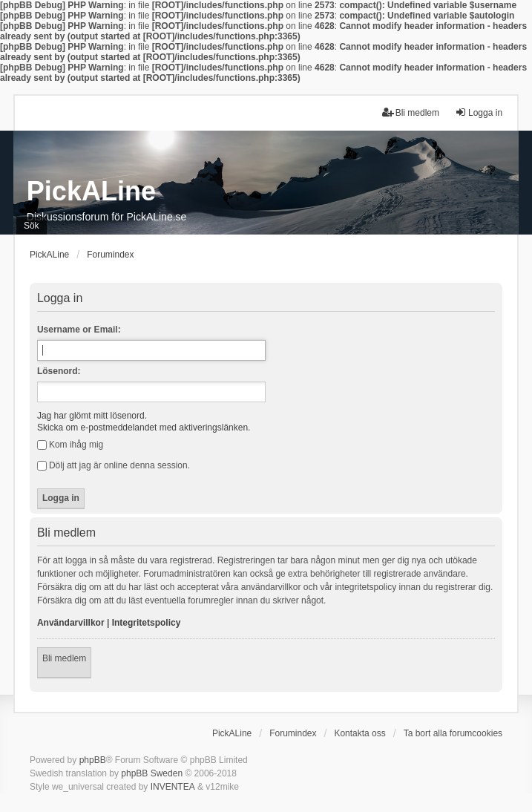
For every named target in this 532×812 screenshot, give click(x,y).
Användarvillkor (71, 623)
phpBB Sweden (152, 773)
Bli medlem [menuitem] (411, 112)
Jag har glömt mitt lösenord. (92, 416)
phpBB (93, 760)
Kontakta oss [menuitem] (359, 733)
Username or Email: (79, 330)
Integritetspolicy (147, 623)
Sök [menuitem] (32, 226)
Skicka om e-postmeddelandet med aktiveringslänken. (144, 428)
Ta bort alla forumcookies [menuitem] (453, 733)
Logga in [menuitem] (479, 112)
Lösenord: (59, 371)
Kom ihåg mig (70, 445)
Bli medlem (64, 658)
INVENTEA (173, 787)
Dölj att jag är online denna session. (114, 465)
